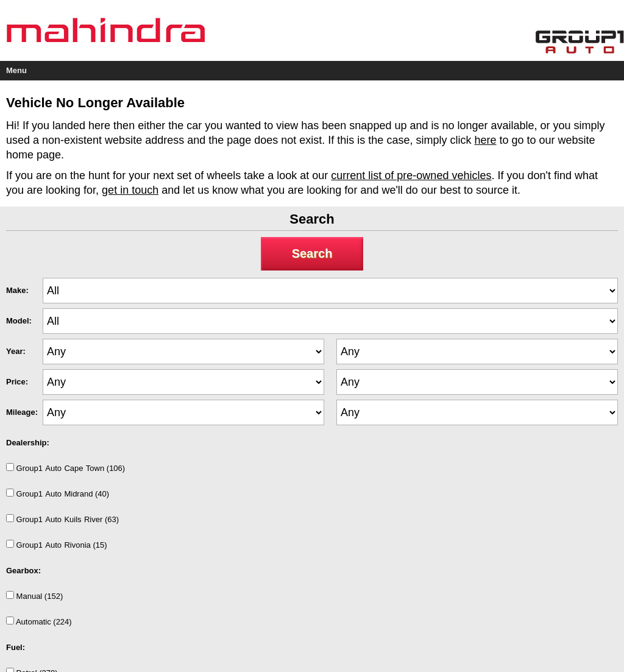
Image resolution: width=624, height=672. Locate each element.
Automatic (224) (39, 621)
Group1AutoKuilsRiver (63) (62, 519)
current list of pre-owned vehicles (411, 175)
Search (312, 253)
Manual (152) (34, 596)
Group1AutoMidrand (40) (58, 493)
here (485, 140)
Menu (16, 70)
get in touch (130, 190)
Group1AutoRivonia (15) (57, 545)
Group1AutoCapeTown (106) (66, 468)
